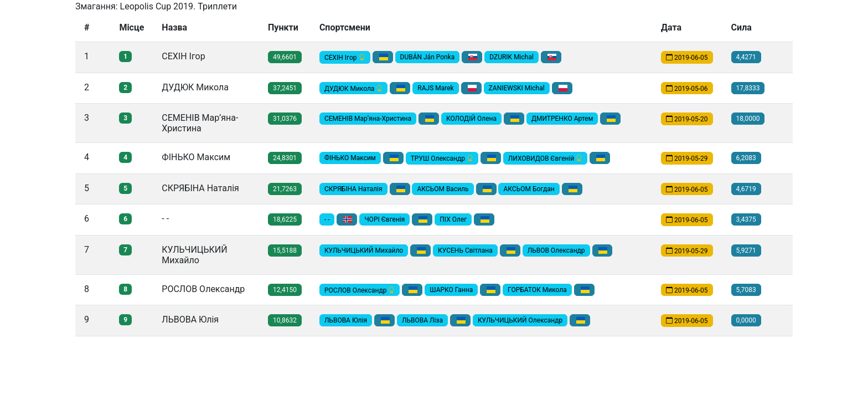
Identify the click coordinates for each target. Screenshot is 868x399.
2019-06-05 (687, 58)
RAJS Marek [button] (435, 88)
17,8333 (748, 88)
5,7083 (746, 290)
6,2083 (746, 158)
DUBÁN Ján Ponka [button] (428, 57)
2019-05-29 (687, 158)
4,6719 (746, 189)
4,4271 (746, 57)
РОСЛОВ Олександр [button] (360, 290)
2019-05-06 (687, 88)
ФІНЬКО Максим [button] (350, 158)
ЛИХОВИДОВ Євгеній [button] (546, 158)
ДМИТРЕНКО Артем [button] (562, 119)
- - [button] (327, 219)
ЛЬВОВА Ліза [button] (422, 320)
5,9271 (746, 250)
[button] (383, 57)
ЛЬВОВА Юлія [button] (346, 320)
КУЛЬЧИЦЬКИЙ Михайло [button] (364, 250)
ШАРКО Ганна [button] (451, 290)
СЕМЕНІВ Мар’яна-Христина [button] (368, 119)
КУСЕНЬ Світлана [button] (465, 250)
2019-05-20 (687, 119)
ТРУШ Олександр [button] (442, 158)
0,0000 (746, 320)
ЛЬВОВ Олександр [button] (556, 250)
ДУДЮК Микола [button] (354, 88)
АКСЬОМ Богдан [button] (529, 189)
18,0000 (748, 119)
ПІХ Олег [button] (453, 219)
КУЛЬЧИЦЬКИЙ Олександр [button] (520, 320)
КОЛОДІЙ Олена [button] (471, 119)
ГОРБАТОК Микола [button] (537, 290)
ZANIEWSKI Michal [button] (517, 88)
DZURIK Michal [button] (512, 57)
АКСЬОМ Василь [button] (443, 189)
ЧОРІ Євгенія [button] (384, 219)
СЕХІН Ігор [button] (345, 58)
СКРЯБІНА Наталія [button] (353, 189)
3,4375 (746, 219)
